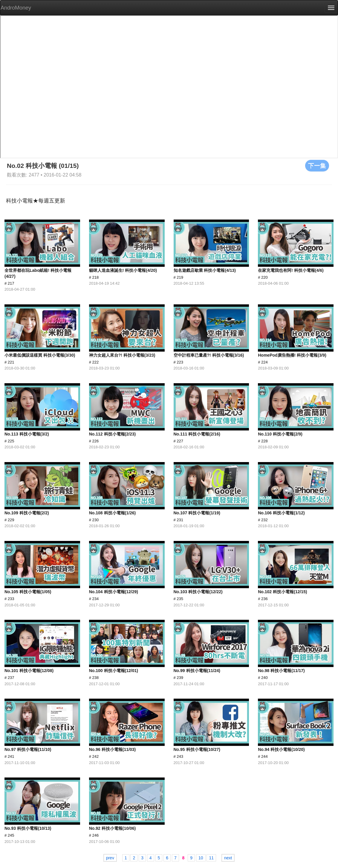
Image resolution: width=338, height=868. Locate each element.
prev (110, 858)
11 (211, 858)
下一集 (317, 165)
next (228, 858)
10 (201, 858)
